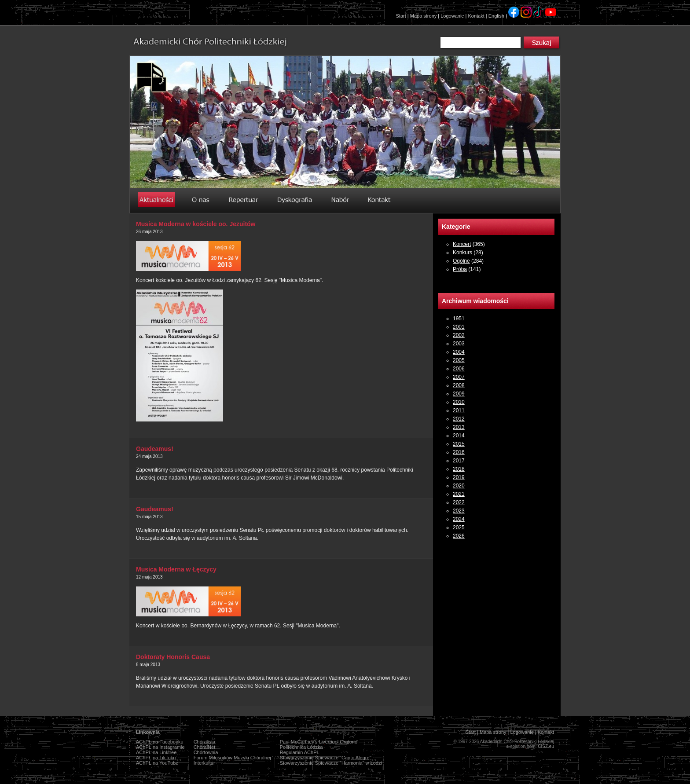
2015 (459, 444)
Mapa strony (424, 16)
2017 (459, 461)
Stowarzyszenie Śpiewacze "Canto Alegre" (326, 758)
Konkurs (462, 253)
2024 (459, 519)
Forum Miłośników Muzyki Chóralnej (232, 758)
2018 (459, 469)
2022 (459, 502)
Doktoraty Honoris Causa (173, 657)
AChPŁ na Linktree (156, 752)
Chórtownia (206, 752)
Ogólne (461, 261)
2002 (459, 335)
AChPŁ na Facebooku (160, 742)
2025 (459, 528)
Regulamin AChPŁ (300, 752)
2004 (459, 352)
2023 (459, 511)
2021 (459, 494)
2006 (459, 369)
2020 (459, 486)
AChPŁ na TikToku (156, 758)
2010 (459, 402)
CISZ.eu (546, 746)
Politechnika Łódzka (301, 747)
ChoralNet (205, 747)
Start (401, 16)
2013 (459, 427)
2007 (459, 377)
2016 (459, 452)
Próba (460, 269)
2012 (459, 419)
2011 (459, 410)
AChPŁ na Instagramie (160, 747)
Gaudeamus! (155, 449)
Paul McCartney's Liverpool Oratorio (319, 742)
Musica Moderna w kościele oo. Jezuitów (196, 224)
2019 (459, 477)
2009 (459, 394)
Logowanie (452, 16)
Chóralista (205, 742)
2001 (459, 327)
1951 (459, 319)
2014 (459, 436)
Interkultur (204, 763)
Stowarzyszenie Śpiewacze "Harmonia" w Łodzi (331, 763)
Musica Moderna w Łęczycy (176, 569)
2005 (459, 360)
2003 (459, 344)
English (496, 16)
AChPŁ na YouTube (157, 763)
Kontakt (476, 16)
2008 (459, 385)
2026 (459, 536)
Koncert (462, 244)
